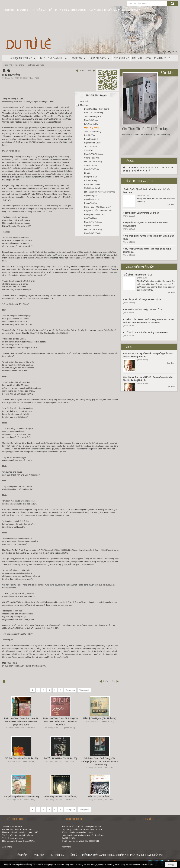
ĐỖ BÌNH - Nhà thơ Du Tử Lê (138, 275)
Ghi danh (161, 52)
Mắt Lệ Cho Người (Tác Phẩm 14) (100, 718)
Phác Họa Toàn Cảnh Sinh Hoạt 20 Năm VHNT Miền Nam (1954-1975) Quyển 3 (60, 722)
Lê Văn (87, 173)
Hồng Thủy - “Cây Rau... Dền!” (97, 207)
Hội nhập (173, 52)
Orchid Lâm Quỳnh (92, 188)
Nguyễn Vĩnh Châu (92, 143)
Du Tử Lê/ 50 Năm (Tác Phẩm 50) (60, 758)
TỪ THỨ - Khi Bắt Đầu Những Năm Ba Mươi (147, 332)
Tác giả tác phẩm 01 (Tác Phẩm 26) (21, 797)
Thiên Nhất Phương (93, 132)
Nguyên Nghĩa (90, 196)
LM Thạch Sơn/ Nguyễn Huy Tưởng (99, 192)
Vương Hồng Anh (92, 158)
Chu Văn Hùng (91, 218)
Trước (82, 70)
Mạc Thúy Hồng (91, 128)
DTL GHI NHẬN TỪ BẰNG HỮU (140, 267)
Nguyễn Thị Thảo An (93, 222)
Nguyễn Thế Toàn (92, 169)
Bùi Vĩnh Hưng (91, 180)
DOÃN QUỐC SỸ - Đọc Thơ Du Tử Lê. (144, 300)
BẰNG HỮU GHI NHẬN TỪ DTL (140, 181)
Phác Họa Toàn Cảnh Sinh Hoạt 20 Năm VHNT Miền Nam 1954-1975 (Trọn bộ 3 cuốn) (21, 722)
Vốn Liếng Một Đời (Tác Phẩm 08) (60, 797)
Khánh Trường (90, 203)
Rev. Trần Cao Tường (94, 113)
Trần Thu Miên (90, 147)
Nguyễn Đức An (91, 120)
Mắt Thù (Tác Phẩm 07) (100, 797)
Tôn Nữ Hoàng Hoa (93, 116)
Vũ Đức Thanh (90, 165)
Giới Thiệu (85, 101)
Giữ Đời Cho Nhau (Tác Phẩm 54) (21, 758)
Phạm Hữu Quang (92, 184)
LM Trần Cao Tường (93, 162)
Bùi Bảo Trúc (90, 135)
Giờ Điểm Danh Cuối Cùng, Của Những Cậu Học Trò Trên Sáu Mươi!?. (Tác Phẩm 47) (100, 762)
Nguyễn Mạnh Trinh (93, 199)
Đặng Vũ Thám (91, 177)
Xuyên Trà (89, 150)
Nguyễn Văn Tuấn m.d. (94, 154)
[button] (24, 58)
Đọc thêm (171, 204)
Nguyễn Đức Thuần (93, 233)
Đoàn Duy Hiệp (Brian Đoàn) (97, 109)
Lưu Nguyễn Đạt (91, 124)
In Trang (4, 681)
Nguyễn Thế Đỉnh (92, 226)
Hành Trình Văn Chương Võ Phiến (142, 213)
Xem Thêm (7, 847)
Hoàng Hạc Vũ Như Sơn (95, 214)
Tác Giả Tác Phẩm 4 (97, 95)
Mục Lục (84, 105)
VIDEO (129, 347)
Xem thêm (66, 847)
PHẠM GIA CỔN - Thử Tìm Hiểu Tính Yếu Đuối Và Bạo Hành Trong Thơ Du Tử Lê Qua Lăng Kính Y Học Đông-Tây (101, 211)
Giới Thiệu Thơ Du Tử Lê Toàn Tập (145, 129)
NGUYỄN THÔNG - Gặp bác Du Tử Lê (144, 309)
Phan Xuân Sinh (91, 139)
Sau (90, 70)
